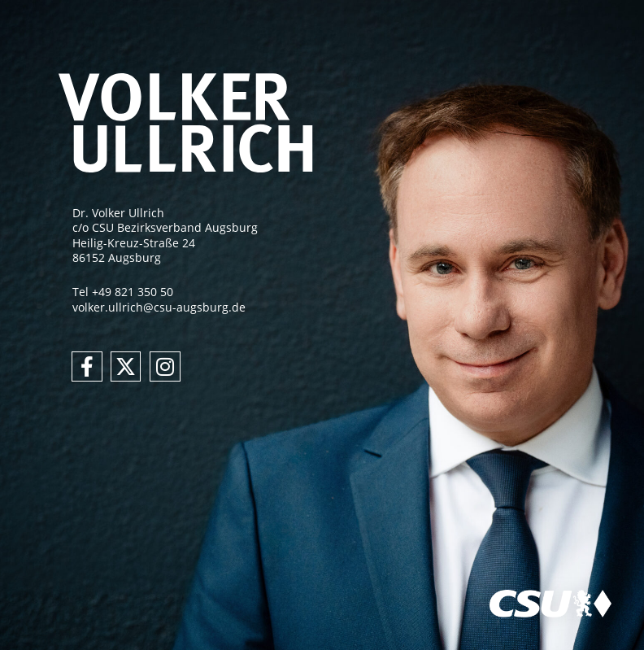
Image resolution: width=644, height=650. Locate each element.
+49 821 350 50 (133, 292)
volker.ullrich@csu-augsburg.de (159, 307)
